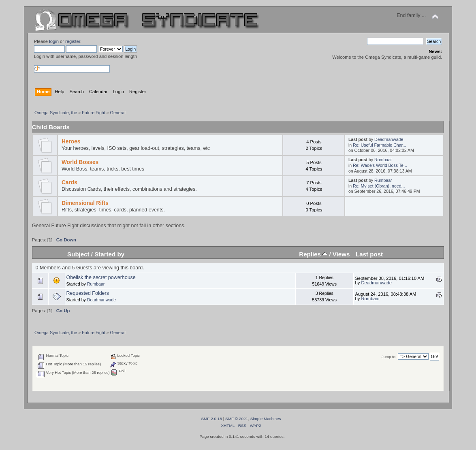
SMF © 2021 (237, 419)
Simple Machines (266, 419)
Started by (109, 254)
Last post (369, 254)
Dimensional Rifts (85, 203)
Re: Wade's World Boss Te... (380, 165)
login (54, 41)
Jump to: (389, 357)
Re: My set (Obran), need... (379, 186)
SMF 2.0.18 (211, 419)
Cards (69, 182)
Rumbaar (383, 160)
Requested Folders (88, 293)
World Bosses (80, 162)
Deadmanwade (389, 139)
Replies (313, 254)
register (73, 41)
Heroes (71, 142)
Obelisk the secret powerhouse (101, 277)
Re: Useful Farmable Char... (379, 145)
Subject (78, 254)
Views (341, 254)
